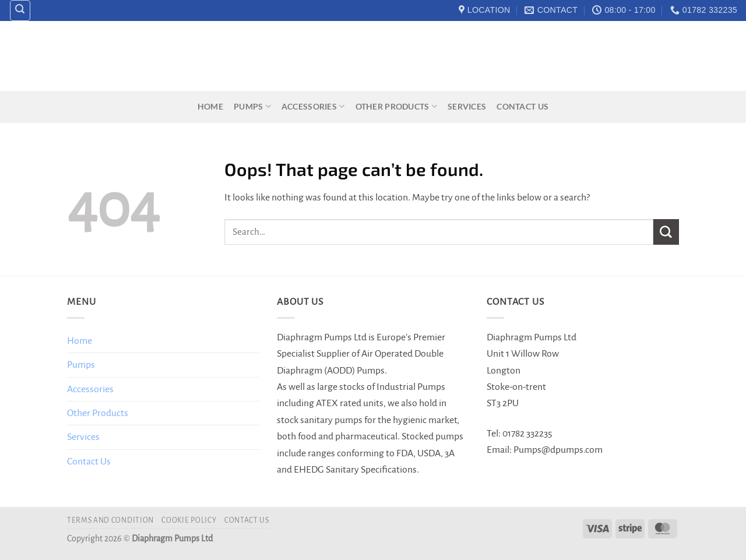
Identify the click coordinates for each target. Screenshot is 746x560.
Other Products (396, 106)
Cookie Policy (189, 520)
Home (210, 106)
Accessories (313, 106)
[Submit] (666, 232)
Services (467, 106)
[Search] (20, 10)
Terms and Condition (110, 520)
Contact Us (522, 106)
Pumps (252, 106)
